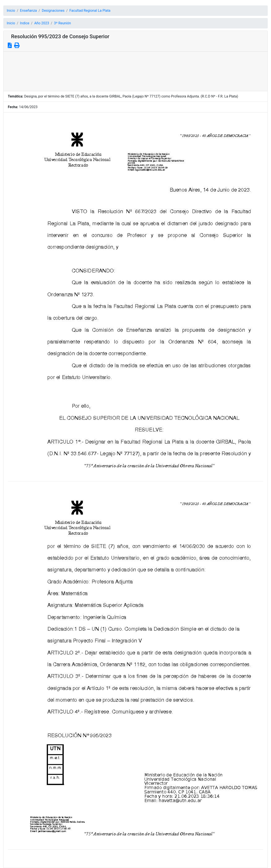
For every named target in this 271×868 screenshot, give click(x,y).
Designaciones (53, 11)
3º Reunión (63, 23)
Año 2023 (42, 23)
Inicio (11, 11)
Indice (25, 23)
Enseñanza (28, 11)
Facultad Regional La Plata (90, 11)
